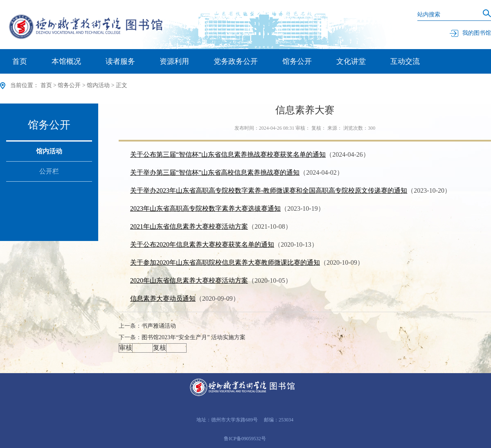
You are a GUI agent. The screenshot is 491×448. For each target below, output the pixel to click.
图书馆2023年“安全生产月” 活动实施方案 (194, 337)
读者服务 (120, 61)
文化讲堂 (351, 61)
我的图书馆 (470, 33)
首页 (20, 61)
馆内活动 (98, 85)
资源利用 (174, 61)
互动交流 (405, 61)
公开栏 (49, 171)
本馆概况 (66, 61)
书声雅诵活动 (159, 326)
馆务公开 (297, 61)
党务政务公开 (236, 61)
